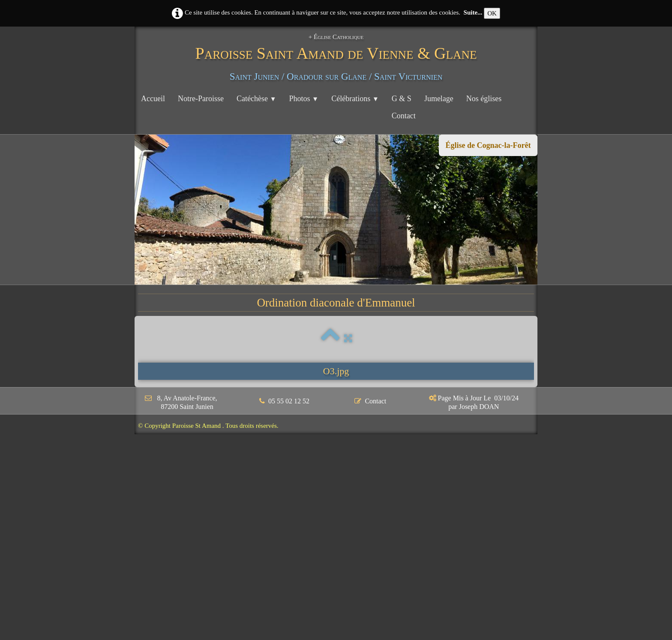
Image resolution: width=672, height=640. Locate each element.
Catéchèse (256, 99)
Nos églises (484, 99)
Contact (404, 116)
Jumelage (439, 99)
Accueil (153, 99)
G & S (402, 99)
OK (492, 13)
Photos (304, 99)
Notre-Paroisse (201, 99)
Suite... (473, 12)
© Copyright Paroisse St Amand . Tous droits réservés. (208, 426)
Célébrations (355, 99)
